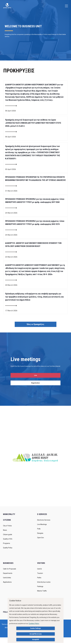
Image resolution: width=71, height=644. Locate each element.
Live (36, 375)
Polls (39, 529)
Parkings (40, 586)
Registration (35, 383)
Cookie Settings (35, 628)
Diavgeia (40, 533)
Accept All (36, 639)
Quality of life (8, 539)
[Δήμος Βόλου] (7, 6)
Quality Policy (8, 548)
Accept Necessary (36, 634)
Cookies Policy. (34, 624)
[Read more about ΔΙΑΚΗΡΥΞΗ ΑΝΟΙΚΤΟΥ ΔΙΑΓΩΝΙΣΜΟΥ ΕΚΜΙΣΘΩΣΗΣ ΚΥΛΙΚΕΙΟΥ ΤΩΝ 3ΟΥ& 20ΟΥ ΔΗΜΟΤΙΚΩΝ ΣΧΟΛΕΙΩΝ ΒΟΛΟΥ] (11, 252)
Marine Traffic (42, 591)
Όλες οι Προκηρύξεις (35, 324)
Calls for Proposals (10, 569)
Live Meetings (42, 524)
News (5, 530)
